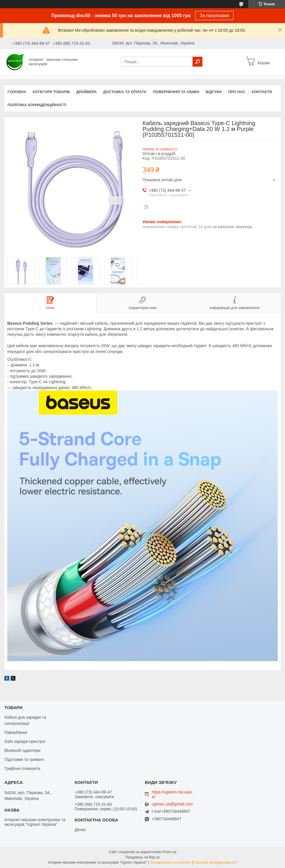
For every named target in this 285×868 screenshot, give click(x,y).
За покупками (214, 16)
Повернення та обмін (176, 92)
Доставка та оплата (125, 92)
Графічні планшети (22, 768)
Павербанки (16, 732)
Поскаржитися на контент (170, 862)
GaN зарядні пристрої (25, 741)
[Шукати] (197, 62)
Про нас (237, 92)
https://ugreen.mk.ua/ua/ (172, 794)
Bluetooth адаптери (22, 750)
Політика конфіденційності (37, 105)
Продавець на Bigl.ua (142, 857)
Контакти (262, 92)
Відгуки (214, 92)
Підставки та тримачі (24, 759)
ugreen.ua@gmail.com (172, 804)
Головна (17, 92)
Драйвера (87, 92)
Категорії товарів (51, 92)
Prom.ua (170, 852)
